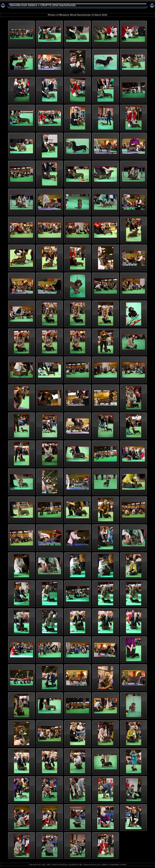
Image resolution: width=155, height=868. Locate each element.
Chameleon (114, 864)
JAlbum (104, 864)
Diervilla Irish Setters (23, 5)
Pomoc (124, 864)
